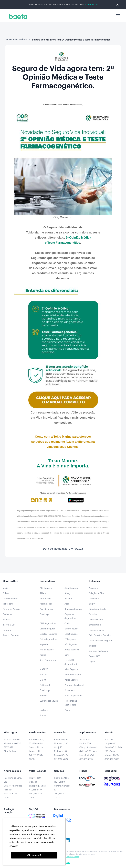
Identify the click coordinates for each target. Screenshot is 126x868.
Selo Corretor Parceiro (100, 635)
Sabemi (43, 696)
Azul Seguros (46, 609)
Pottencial (45, 685)
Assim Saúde (46, 604)
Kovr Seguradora (48, 660)
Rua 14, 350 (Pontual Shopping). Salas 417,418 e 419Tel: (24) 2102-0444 (37, 788)
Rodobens (69, 690)
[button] (117, 16)
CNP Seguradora (48, 623)
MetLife (43, 675)
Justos (43, 655)
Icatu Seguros (47, 650)
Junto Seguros (72, 650)
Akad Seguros (71, 588)
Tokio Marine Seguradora (71, 703)
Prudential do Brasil (74, 685)
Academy (94, 588)
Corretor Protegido (98, 651)
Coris (67, 623)
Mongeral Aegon (73, 675)
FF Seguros (70, 639)
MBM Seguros (71, 669)
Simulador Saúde (97, 609)
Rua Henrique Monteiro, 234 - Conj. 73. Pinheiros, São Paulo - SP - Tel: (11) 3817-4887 (62, 749)
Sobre (6, 593)
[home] (17, 17)
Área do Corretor (11, 635)
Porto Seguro (71, 680)
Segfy (92, 604)
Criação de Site (96, 593)
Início (5, 588)
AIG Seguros (46, 588)
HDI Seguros (71, 644)
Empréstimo (95, 625)
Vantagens (8, 604)
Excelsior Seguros (48, 634)
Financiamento (96, 630)
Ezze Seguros (71, 634)
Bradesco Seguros (73, 609)
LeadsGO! (94, 599)
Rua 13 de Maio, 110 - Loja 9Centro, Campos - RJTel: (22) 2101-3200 (63, 788)
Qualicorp (45, 690)
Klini (67, 655)
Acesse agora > (92, 5)
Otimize (93, 614)
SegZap (93, 646)
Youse (43, 715)
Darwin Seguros (47, 629)
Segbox (67, 863)
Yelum (68, 710)
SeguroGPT (95, 656)
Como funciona (10, 599)
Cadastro (7, 614)
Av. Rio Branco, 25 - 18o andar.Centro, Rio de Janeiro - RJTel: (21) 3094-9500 (37, 749)
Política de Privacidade (70, 857)
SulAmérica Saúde (49, 701)
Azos (67, 604)
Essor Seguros (71, 629)
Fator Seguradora (48, 639)
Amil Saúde (45, 599)
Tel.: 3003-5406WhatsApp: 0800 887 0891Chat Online (12, 745)
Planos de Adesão (11, 609)
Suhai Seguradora (73, 696)
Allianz (43, 593)
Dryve (92, 661)
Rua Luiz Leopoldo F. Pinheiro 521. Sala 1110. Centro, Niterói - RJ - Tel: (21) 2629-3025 (113, 749)
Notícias (7, 620)
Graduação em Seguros (101, 641)
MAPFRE (44, 669)
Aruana (68, 599)
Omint (43, 680)
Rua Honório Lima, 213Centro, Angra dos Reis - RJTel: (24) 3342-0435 (13, 788)
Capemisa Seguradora (70, 616)
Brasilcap (44, 614)
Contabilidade (96, 620)
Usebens (44, 710)
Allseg (67, 593)
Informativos (9, 625)
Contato (7, 630)
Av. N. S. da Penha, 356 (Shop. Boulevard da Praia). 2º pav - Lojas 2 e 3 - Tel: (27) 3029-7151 (88, 749)
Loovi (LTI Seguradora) (71, 662)
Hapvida (44, 644)
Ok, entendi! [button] (34, 855)
